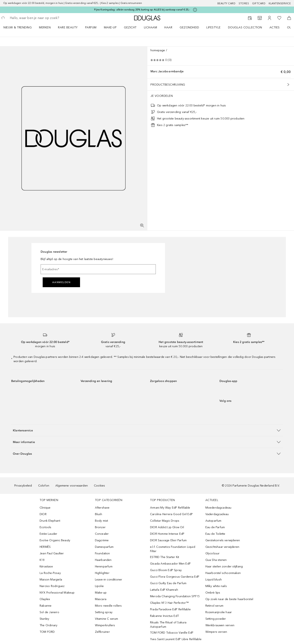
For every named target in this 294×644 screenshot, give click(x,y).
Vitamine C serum (107, 619)
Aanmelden (61, 282)
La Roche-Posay (50, 573)
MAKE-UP (110, 27)
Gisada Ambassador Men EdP (170, 564)
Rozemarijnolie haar (219, 612)
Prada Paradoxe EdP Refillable (170, 609)
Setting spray (104, 612)
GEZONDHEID (189, 27)
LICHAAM (151, 27)
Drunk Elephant (50, 521)
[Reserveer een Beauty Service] (250, 18)
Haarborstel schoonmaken (223, 573)
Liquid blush (214, 580)
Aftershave (102, 508)
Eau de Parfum (215, 527)
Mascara (101, 599)
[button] (147, 430)
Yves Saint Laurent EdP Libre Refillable (176, 639)
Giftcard (259, 3)
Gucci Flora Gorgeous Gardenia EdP (175, 577)
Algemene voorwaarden (72, 486)
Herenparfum (104, 566)
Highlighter (102, 573)
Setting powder (216, 619)
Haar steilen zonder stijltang (224, 566)
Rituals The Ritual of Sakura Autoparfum (168, 625)
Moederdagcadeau (218, 508)
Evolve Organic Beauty (55, 540)
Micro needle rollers (108, 606)
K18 (42, 560)
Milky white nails (216, 586)
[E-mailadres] (98, 269)
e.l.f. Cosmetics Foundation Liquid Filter (173, 549)
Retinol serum (214, 606)
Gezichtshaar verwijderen (222, 547)
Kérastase (46, 566)
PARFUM (91, 27)
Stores (244, 3)
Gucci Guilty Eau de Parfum (168, 583)
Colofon (44, 486)
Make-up (101, 593)
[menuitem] (20, 27)
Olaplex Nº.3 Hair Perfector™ (169, 603)
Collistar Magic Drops (165, 521)
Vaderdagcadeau (217, 514)
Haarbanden (103, 560)
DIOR (43, 514)
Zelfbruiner (102, 632)
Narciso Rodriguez (52, 586)
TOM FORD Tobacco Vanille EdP (172, 633)
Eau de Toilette (215, 534)
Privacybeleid (23, 486)
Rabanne (46, 606)
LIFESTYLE (214, 27)
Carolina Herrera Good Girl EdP (171, 514)
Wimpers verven (216, 632)
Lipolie (99, 586)
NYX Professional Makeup (57, 593)
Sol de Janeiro (49, 612)
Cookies (99, 486)
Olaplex (45, 599)
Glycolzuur (213, 553)
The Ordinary (48, 625)
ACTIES (275, 27)
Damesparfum (104, 547)
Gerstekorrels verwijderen (223, 540)
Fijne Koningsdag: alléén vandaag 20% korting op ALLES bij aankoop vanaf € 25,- (142, 10)
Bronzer (100, 527)
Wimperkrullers (105, 625)
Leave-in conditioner (109, 580)
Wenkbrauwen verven (220, 625)
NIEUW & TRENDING (18, 27)
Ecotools (46, 527)
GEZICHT (130, 27)
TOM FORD (47, 632)
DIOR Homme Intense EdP (167, 534)
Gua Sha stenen (216, 560)
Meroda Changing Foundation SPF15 (175, 596)
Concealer (102, 534)
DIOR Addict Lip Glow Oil (167, 527)
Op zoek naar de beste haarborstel (229, 599)
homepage (158, 50)
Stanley (44, 619)
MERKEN (45, 27)
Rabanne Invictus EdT (164, 616)
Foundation (102, 553)
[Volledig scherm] (142, 225)
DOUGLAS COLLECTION (245, 27)
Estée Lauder (48, 534)
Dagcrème (102, 540)
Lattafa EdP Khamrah (164, 590)
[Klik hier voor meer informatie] (195, 10)
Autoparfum (213, 521)
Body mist (102, 521)
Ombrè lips (213, 593)
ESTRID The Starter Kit (165, 557)
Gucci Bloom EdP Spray (166, 570)
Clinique (45, 508)
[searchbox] (40, 18)
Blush (99, 514)
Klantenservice (280, 3)
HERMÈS (45, 547)
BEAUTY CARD (227, 3)
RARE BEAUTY (68, 27)
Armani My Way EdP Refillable (170, 508)
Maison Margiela (51, 580)
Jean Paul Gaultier (52, 553)
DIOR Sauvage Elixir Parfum (168, 540)
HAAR (168, 27)
